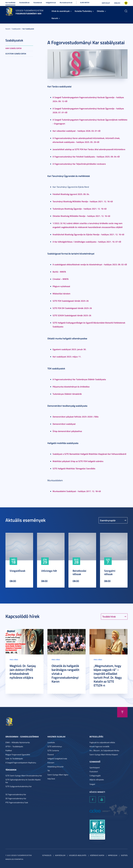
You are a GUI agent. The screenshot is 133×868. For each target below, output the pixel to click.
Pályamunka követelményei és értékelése (71, 387)
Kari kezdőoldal (10, 3)
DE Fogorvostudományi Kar (16, 798)
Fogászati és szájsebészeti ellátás (102, 742)
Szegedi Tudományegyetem (29, 11)
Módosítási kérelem (61, 294)
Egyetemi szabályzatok (16, 54)
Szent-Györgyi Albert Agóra (58, 775)
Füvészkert (94, 772)
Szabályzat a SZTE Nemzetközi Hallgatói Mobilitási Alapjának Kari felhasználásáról (89, 454)
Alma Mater (85, 3)
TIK (49, 771)
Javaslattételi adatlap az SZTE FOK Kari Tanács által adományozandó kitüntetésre (89, 149)
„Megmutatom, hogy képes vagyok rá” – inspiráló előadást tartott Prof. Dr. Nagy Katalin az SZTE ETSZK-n (108, 676)
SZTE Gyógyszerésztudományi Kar (19, 786)
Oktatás (100, 11)
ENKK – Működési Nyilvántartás (18, 742)
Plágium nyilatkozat (61, 286)
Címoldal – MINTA (61, 279)
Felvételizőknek (24, 3)
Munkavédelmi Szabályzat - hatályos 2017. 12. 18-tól (77, 491)
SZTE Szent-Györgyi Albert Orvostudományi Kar (24, 776)
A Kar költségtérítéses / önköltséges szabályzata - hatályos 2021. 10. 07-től (87, 242)
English (117, 3)
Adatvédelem (60, 855)
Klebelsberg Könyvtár (56, 767)
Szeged (92, 784)
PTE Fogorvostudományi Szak (17, 802)
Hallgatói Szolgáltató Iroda (57, 759)
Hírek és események (61, 11)
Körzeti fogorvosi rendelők (99, 746)
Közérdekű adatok (97, 855)
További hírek (109, 617)
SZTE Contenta (53, 750)
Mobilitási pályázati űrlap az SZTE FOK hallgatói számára (78, 461)
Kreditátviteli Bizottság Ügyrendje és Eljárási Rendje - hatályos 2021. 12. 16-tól (88, 234)
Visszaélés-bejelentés (78, 855)
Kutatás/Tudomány (83, 11)
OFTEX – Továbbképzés (14, 746)
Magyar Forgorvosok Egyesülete (18, 754)
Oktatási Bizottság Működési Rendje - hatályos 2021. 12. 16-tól (81, 216)
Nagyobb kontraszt (126, 3)
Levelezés (51, 742)
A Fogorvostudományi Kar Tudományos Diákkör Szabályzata (79, 379)
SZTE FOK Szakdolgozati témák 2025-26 (71, 301)
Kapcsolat (106, 3)
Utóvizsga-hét (49, 571)
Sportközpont (95, 767)
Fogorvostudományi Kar (28, 13)
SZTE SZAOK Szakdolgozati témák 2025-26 (72, 315)
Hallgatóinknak (51, 3)
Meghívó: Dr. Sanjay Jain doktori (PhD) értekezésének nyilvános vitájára (23, 672)
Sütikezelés (47, 855)
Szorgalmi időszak (110, 572)
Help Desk (51, 779)
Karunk (55, 18)
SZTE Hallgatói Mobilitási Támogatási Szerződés (74, 468)
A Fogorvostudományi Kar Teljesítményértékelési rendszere (79, 164)
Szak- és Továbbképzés (14, 759)
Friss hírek (14, 660)
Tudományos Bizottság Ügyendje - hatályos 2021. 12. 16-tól (80, 209)
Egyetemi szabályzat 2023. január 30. (69, 349)
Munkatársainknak (66, 3)
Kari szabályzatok (28, 29)
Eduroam (51, 763)
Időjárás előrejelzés (97, 780)
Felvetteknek (38, 3)
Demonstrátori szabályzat (64, 424)
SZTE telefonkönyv (55, 746)
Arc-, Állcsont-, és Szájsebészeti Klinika (104, 750)
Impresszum (113, 855)
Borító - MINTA (59, 272)
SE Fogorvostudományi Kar (16, 794)
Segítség (124, 855)
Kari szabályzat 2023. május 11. (67, 357)
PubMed (9, 750)
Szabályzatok (16, 29)
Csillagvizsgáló (95, 776)
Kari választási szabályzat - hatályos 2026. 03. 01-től (77, 131)
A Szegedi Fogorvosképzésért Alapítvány (21, 763)
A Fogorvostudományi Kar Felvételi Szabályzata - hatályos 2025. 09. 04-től (86, 157)
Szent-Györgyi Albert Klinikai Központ (104, 754)
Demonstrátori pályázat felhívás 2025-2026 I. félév (76, 417)
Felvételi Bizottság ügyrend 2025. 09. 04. (71, 194)
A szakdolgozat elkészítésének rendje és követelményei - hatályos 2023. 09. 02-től (90, 264)
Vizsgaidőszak (17, 571)
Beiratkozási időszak (79, 572)
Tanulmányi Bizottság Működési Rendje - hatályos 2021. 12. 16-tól (83, 201)
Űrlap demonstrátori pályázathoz (67, 431)
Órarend (51, 754)
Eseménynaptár (108, 520)
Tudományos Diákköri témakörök (67, 394)
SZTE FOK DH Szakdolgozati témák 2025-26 (72, 308)
